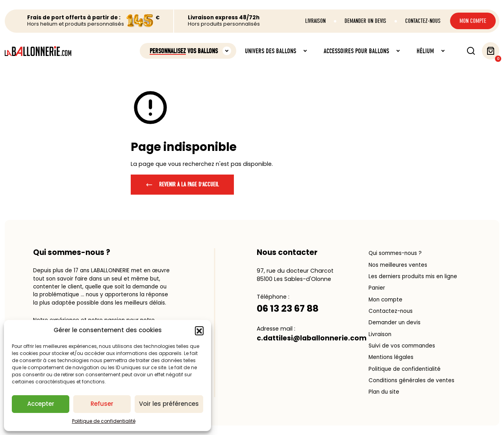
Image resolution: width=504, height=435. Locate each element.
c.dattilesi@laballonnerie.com (312, 338)
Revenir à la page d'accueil (182, 185)
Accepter (41, 404)
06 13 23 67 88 (288, 308)
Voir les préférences (169, 404)
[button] (199, 331)
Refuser (102, 404)
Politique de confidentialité (104, 421)
